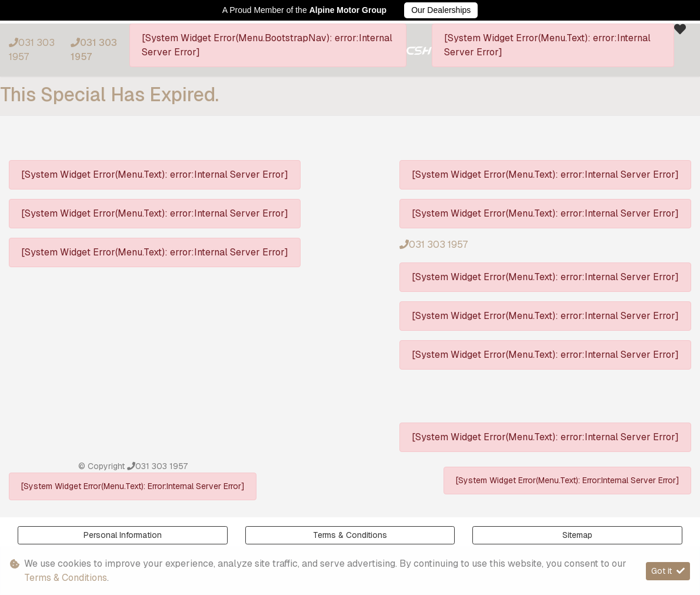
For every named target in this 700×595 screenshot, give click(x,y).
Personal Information (123, 535)
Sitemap (577, 535)
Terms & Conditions (350, 535)
